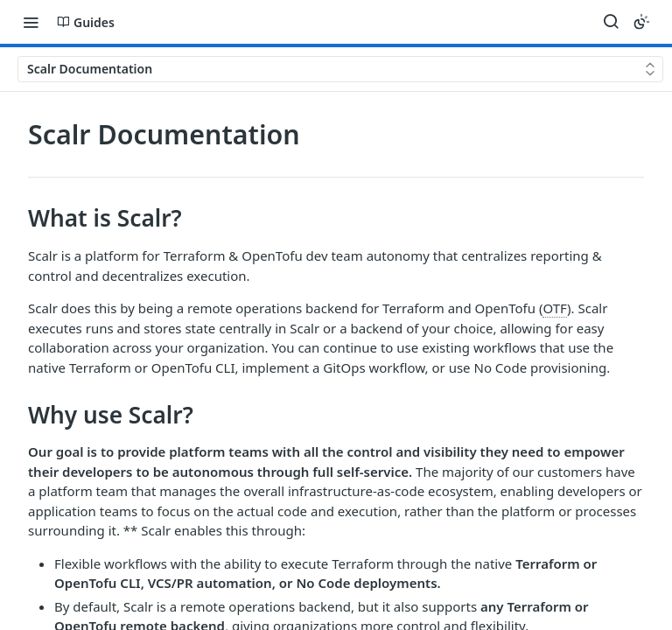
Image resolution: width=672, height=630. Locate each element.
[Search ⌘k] (611, 22)
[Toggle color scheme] (641, 22)
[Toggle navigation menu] (31, 22)
